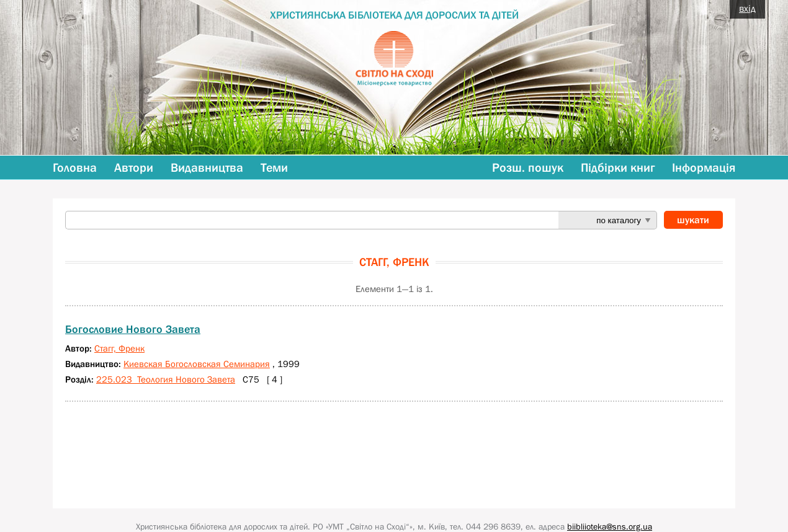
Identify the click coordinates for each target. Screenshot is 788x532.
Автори (134, 167)
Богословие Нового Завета (133, 329)
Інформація (704, 167)
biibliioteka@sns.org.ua (610, 526)
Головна (75, 167)
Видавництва (207, 167)
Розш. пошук (528, 167)
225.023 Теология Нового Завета (166, 379)
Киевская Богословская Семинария (197, 364)
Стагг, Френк (119, 348)
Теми (274, 167)
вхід (747, 8)
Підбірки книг (618, 167)
